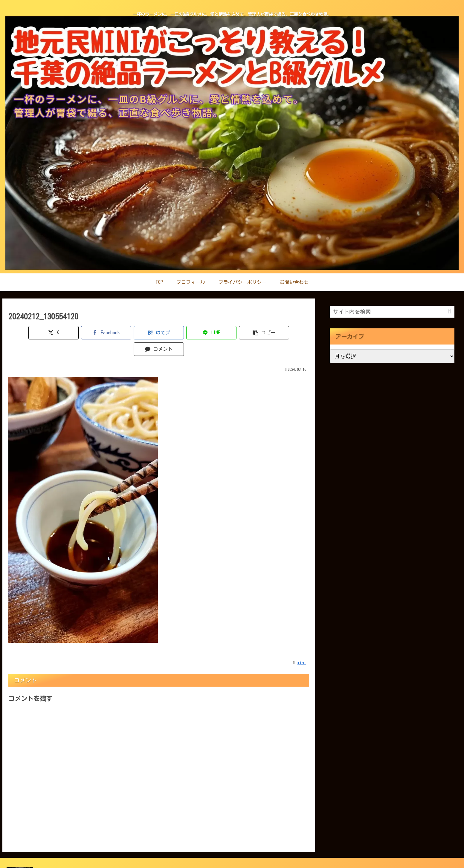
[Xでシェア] (32, 333)
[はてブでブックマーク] (133, 333)
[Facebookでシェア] (83, 333)
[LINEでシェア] (184, 333)
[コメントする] (285, 333)
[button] (235, 333)
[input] (392, 312)
